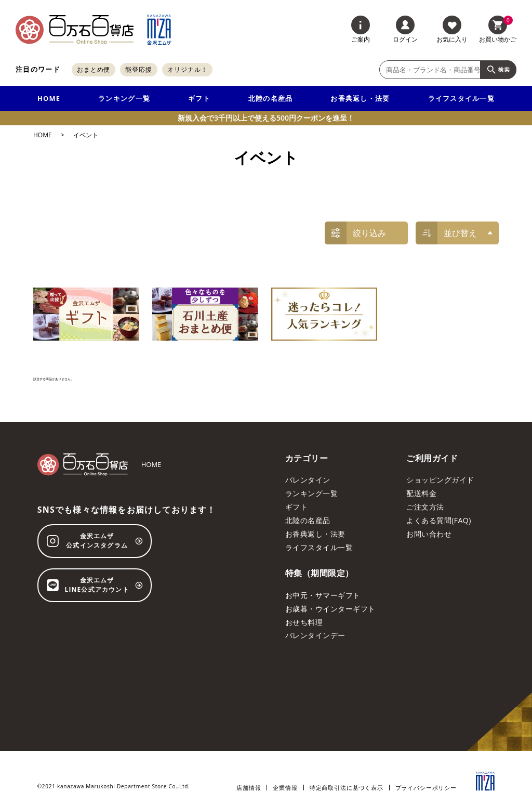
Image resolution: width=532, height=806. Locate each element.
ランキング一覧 (124, 98)
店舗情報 (249, 788)
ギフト (199, 98)
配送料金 (421, 493)
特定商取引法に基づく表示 (347, 788)
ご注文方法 (425, 507)
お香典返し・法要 (360, 98)
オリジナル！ (187, 69)
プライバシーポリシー (426, 788)
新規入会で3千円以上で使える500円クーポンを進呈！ (266, 118)
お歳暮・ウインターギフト (330, 609)
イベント (86, 135)
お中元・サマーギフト (323, 595)
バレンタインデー (315, 635)
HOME (49, 98)
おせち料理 (304, 622)
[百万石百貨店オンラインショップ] (75, 30)
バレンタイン (308, 480)
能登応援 (139, 69)
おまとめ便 (94, 69)
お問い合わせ (429, 534)
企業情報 (285, 788)
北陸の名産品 (271, 98)
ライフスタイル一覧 (462, 98)
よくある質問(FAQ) (438, 520)
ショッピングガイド (440, 480)
